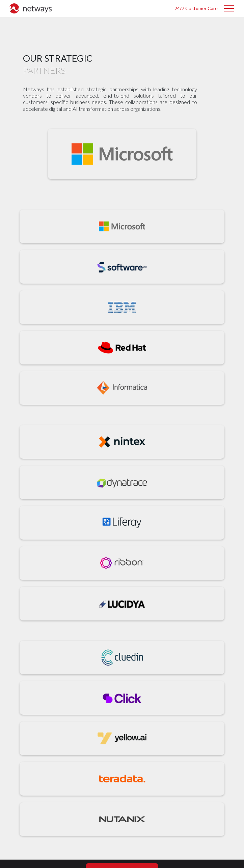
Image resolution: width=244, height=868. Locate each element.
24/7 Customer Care (196, 8)
